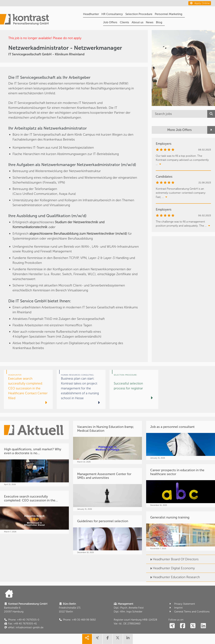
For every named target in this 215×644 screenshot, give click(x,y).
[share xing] (97, 639)
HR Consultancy (112, 14)
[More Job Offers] (183, 130)
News (150, 22)
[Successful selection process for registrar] (134, 389)
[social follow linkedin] (203, 626)
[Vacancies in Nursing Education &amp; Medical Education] (107, 442)
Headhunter (91, 14)
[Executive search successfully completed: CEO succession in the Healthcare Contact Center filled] (28, 389)
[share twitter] (118, 639)
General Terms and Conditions (189, 612)
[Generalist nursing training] (181, 531)
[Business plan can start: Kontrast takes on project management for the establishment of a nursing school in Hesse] (81, 389)
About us (138, 22)
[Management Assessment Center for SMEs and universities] (107, 490)
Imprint (176, 608)
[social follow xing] (172, 626)
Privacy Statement (182, 604)
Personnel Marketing (169, 14)
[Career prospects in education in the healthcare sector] (181, 486)
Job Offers (110, 22)
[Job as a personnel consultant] (181, 440)
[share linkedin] (128, 639)
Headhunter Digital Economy (170, 568)
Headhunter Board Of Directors (172, 559)
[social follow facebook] (183, 626)
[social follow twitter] (193, 626)
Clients (124, 22)
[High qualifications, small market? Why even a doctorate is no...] (34, 465)
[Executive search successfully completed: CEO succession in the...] (34, 512)
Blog (159, 22)
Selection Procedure (139, 14)
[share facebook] (107, 639)
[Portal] (24, 20)
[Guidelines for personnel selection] (107, 535)
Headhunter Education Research (173, 577)
